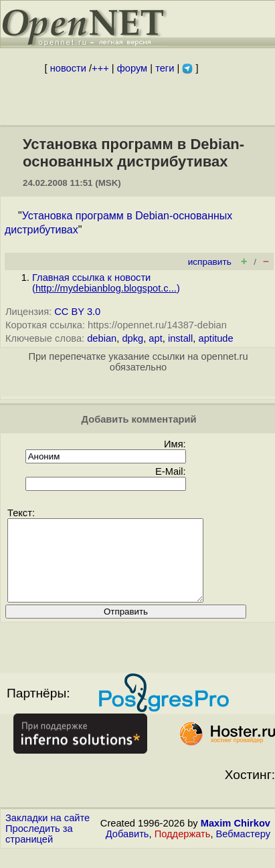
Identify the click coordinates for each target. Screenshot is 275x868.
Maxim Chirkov (236, 839)
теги (165, 68)
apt (155, 338)
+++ (100, 68)
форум (132, 68)
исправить (210, 262)
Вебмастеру (243, 850)
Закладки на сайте (48, 834)
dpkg (132, 338)
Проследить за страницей (39, 850)
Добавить (127, 850)
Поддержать (183, 850)
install (180, 338)
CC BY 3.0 (77, 312)
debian (102, 338)
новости (68, 68)
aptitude (216, 338)
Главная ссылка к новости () (106, 283)
